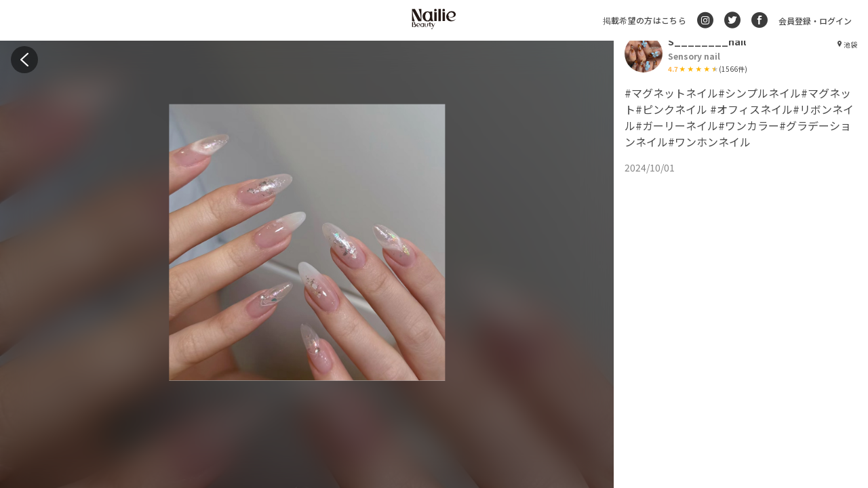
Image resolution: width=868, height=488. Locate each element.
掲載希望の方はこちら (645, 20)
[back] (24, 60)
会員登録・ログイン (815, 21)
